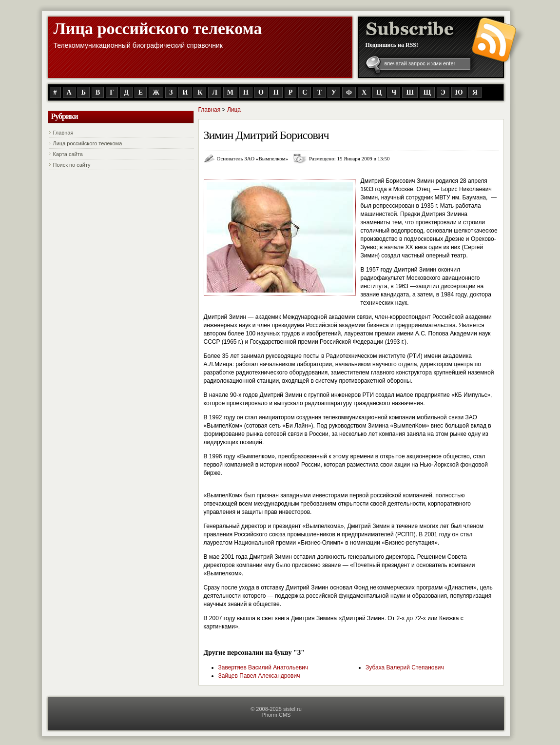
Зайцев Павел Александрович (259, 676)
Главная (63, 133)
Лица (234, 110)
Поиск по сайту (72, 165)
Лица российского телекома (158, 29)
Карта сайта (68, 154)
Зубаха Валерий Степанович (405, 667)
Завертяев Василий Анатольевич (263, 667)
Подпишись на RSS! (392, 45)
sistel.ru (292, 709)
